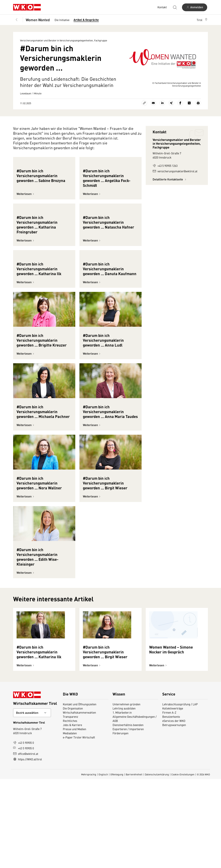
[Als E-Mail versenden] (153, 103)
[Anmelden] (195, 7)
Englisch (103, 863)
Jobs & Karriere (72, 814)
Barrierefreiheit (134, 863)
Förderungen (121, 822)
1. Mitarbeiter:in (122, 801)
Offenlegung (117, 863)
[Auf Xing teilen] (171, 103)
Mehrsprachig (89, 863)
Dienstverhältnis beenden (128, 814)
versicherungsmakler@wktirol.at (175, 171)
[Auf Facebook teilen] (180, 103)
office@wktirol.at (26, 843)
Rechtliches (70, 810)
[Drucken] (198, 103)
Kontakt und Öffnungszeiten (80, 793)
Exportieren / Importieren (128, 818)
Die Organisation (73, 797)
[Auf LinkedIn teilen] (162, 103)
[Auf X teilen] (189, 103)
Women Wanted (38, 20)
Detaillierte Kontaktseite (170, 179)
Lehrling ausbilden (124, 797)
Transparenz (70, 806)
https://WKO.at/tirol (28, 848)
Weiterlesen (26, 223)
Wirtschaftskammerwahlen (79, 801)
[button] (202, 20)
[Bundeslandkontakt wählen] (32, 802)
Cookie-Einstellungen (183, 863)
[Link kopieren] (144, 103)
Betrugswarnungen (174, 814)
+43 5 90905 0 (23, 832)
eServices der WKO (174, 810)
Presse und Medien (75, 818)
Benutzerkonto (171, 806)
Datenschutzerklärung (157, 863)
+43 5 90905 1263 (165, 166)
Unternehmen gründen (126, 793)
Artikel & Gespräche (86, 20)
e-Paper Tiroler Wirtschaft (79, 826)
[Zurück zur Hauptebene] (17, 20)
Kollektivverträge (173, 797)
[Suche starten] (175, 7)
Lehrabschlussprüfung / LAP (180, 793)
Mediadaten (70, 822)
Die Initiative (62, 20)
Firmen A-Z (169, 801)
